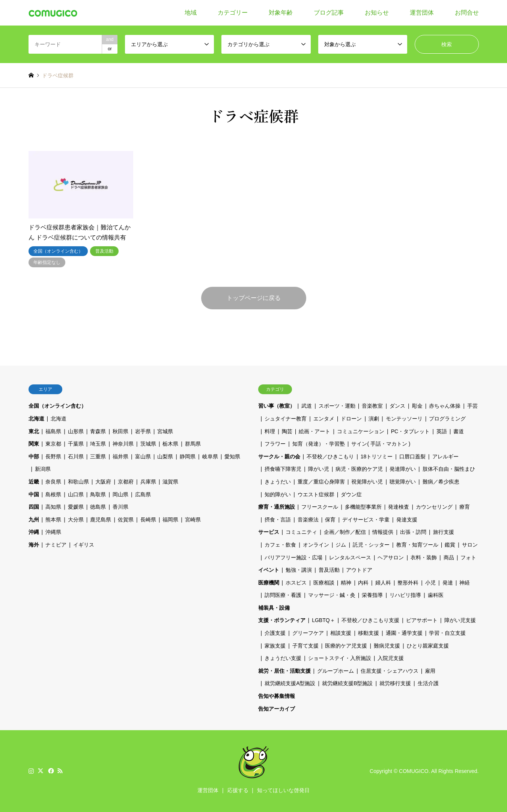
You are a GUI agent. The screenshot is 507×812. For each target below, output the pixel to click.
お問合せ (467, 13)
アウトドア (359, 570)
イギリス (84, 545)
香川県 (120, 507)
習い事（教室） (277, 406)
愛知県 (232, 456)
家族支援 (275, 646)
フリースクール (320, 507)
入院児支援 (391, 658)
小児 (430, 583)
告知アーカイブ (277, 709)
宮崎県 (193, 520)
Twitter (41, 771)
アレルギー (445, 456)
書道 (459, 431)
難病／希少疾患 (441, 482)
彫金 (417, 406)
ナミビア (56, 545)
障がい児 (319, 469)
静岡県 (188, 456)
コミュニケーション (361, 431)
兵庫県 (148, 482)
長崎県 (148, 520)
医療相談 (324, 583)
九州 (34, 520)
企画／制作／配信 (345, 532)
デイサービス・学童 (366, 520)
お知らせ (377, 13)
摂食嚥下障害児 (283, 469)
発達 (448, 583)
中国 (34, 494)
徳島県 (98, 507)
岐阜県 (210, 456)
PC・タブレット (410, 431)
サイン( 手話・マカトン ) (381, 444)
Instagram (31, 771)
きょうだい (278, 482)
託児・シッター (371, 545)
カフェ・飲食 (280, 545)
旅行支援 (444, 532)
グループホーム (335, 671)
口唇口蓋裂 (412, 456)
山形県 (76, 431)
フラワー (275, 444)
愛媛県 (76, 507)
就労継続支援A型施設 (290, 683)
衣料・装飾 (424, 557)
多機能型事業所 (363, 507)
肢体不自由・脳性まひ (449, 469)
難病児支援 (387, 646)
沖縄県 (53, 532)
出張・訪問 (413, 532)
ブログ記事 (329, 13)
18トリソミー (377, 456)
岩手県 (143, 431)
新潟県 (43, 469)
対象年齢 (281, 13)
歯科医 (436, 595)
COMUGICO (414, 771)
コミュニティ (301, 532)
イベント (269, 570)
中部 (34, 456)
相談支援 (341, 633)
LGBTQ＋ (323, 620)
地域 (191, 13)
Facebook (50, 771)
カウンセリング (434, 507)
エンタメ (324, 419)
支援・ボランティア (282, 620)
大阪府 (103, 482)
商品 (449, 557)
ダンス (397, 406)
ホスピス (296, 583)
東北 (34, 431)
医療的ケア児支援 (346, 646)
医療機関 (269, 583)
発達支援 (407, 520)
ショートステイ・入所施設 (340, 658)
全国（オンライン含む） (57, 406)
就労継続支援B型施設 (347, 683)
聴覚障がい (403, 482)
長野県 (53, 456)
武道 (307, 406)
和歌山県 (78, 482)
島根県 (53, 494)
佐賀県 (126, 520)
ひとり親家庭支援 (428, 646)
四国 (34, 507)
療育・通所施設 (277, 507)
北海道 (36, 419)
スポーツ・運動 (337, 406)
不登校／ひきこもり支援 (370, 620)
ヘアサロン (391, 557)
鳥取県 (98, 494)
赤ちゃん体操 (445, 406)
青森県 (98, 431)
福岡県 (170, 520)
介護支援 (275, 633)
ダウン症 (351, 494)
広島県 (143, 494)
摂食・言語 (278, 520)
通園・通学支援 (404, 633)
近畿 (34, 482)
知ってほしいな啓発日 (283, 790)
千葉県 (76, 444)
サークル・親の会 (279, 456)
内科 (363, 583)
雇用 (430, 671)
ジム (341, 545)
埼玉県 (98, 444)
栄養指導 (372, 595)
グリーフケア (308, 633)
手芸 (472, 406)
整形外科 (408, 583)
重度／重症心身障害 (321, 482)
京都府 (126, 482)
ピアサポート (422, 620)
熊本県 (53, 520)
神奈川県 (123, 444)
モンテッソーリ (404, 419)
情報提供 (383, 532)
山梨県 (165, 456)
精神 (346, 583)
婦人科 (383, 583)
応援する (238, 790)
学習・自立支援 (447, 633)
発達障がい (403, 469)
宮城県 (165, 431)
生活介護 (428, 683)
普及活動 (329, 570)
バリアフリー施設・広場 (293, 557)
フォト (468, 557)
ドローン (351, 419)
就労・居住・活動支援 (284, 671)
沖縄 (34, 532)
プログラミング (447, 419)
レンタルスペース (350, 557)
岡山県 (120, 494)
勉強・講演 (299, 570)
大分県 (76, 520)
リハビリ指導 (405, 595)
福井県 (120, 456)
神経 (465, 583)
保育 (330, 520)
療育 (465, 507)
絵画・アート (314, 431)
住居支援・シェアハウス (390, 671)
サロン (470, 545)
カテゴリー (233, 13)
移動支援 (369, 633)
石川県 (76, 456)
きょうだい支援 (283, 658)
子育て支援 (305, 646)
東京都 (53, 444)
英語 (442, 431)
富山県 (143, 456)
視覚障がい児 (367, 482)
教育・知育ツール (417, 545)
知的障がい (278, 494)
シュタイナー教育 (286, 419)
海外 (34, 545)
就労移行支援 (395, 683)
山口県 (76, 494)
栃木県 (170, 444)
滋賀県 (170, 482)
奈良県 (53, 482)
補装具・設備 (274, 608)
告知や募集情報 (277, 696)
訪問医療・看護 (283, 595)
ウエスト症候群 (316, 494)
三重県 (98, 456)
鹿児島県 (101, 520)
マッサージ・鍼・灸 (332, 595)
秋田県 (120, 431)
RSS (60, 771)
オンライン (316, 545)
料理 (270, 431)
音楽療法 (308, 520)
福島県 (53, 431)
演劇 (374, 419)
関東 (34, 444)
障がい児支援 (460, 620)
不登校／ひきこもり (330, 456)
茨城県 (148, 444)
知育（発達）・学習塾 (319, 444)
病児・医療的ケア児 (359, 469)
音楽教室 (372, 406)
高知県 (53, 507)
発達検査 (399, 507)
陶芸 (287, 431)
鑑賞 (450, 545)
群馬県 (193, 444)
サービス (269, 532)
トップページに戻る (254, 298)
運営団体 (422, 13)
